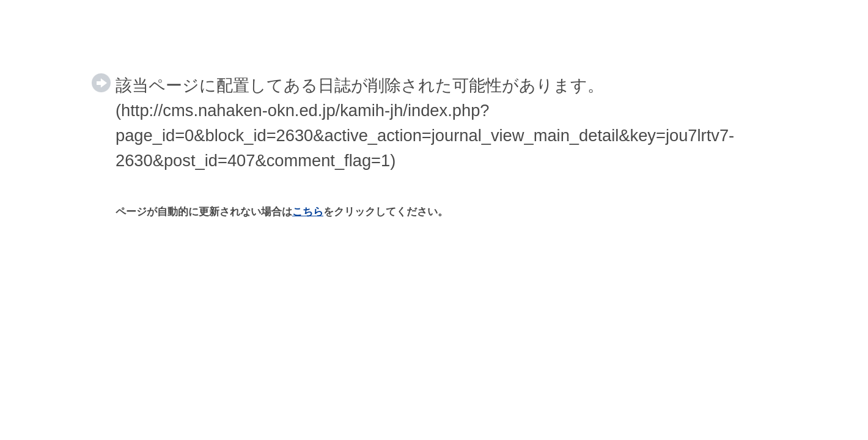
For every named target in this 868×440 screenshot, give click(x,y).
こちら (308, 212)
